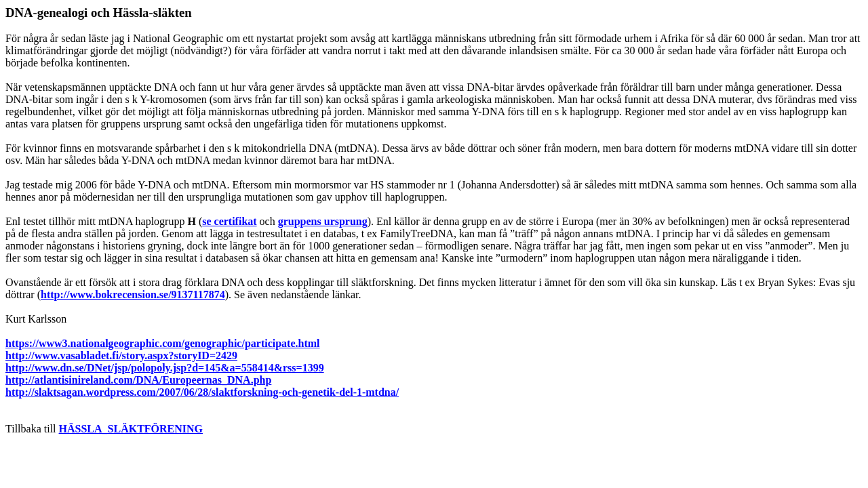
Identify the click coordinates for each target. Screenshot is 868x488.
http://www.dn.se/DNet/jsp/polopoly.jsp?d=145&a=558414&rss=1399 (165, 368)
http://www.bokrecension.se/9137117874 (133, 294)
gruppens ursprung (323, 221)
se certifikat (229, 221)
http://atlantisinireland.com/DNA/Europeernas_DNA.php (138, 380)
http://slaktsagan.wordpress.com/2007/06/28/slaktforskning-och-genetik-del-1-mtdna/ (202, 392)
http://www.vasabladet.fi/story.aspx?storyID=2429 (121, 355)
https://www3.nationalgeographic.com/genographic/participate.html (163, 343)
